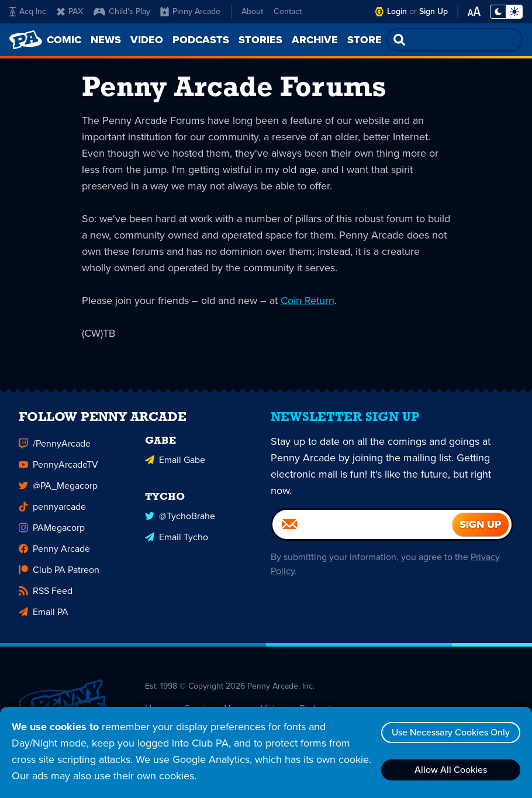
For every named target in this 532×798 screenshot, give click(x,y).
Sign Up (433, 11)
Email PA (44, 616)
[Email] (362, 528)
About (252, 11)
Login (397, 11)
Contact (288, 11)
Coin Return (308, 300)
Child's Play (122, 11)
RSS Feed (46, 595)
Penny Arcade (54, 553)
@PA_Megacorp (58, 490)
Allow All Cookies (451, 770)
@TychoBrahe (180, 520)
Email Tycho (177, 541)
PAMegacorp (52, 532)
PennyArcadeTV (58, 469)
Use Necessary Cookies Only (451, 732)
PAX (70, 11)
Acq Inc (28, 11)
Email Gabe (175, 464)
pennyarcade (52, 511)
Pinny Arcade (190, 11)
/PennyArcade (55, 448)
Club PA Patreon (59, 574)
